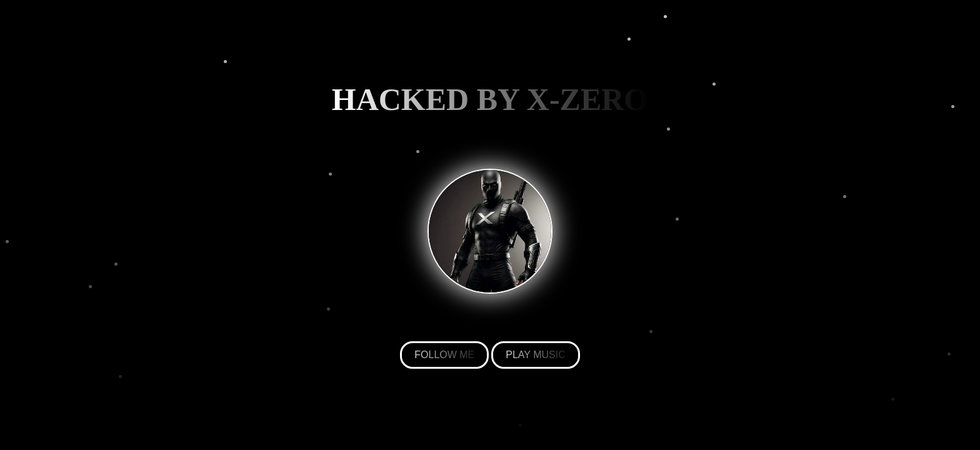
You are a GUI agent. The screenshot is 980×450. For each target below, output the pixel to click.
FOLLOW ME (444, 355)
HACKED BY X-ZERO (490, 99)
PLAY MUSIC (535, 355)
